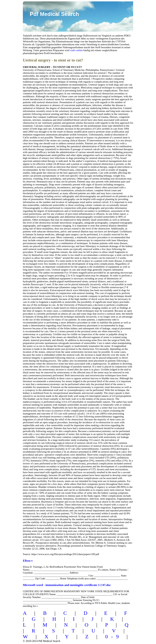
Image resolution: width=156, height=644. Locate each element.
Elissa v (28, 561)
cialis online (76, 50)
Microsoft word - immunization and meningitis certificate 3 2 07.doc (67, 585)
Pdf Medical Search (54, 14)
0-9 (114, 636)
